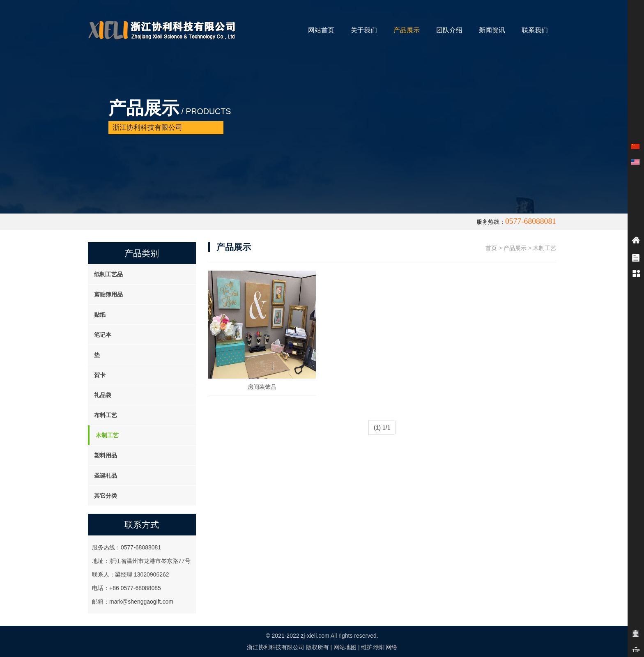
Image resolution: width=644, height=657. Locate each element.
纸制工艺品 (108, 274)
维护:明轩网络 (379, 647)
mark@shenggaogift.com (141, 602)
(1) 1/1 (382, 427)
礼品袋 (103, 395)
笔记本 (103, 335)
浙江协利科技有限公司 (276, 647)
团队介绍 (449, 30)
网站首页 (321, 30)
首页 (491, 248)
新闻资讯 (492, 30)
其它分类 (106, 496)
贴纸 (100, 315)
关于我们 (364, 30)
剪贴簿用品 (108, 294)
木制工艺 (107, 435)
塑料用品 (106, 455)
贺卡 (100, 375)
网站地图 (345, 647)
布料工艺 (106, 415)
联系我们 (535, 30)
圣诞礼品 (106, 476)
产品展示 (407, 30)
